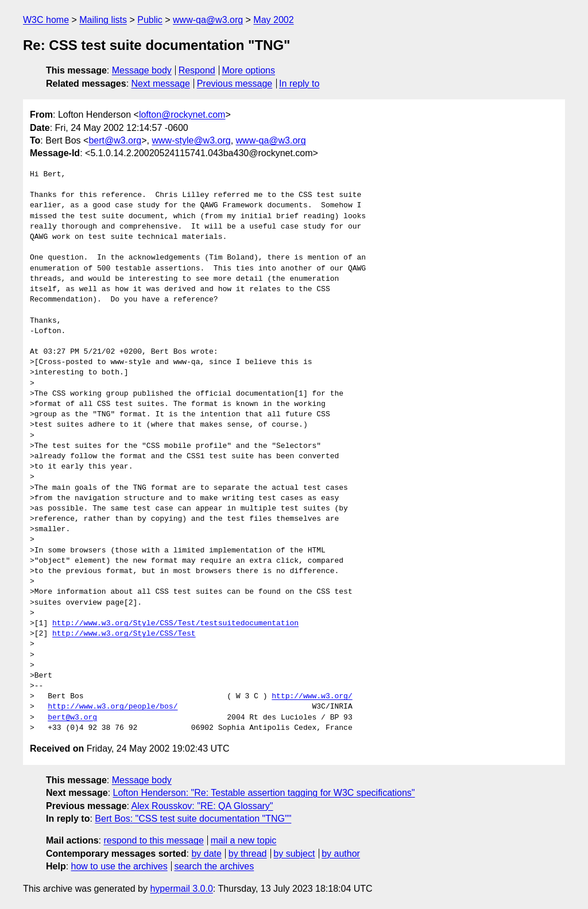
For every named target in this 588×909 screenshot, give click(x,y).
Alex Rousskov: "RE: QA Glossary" (202, 806)
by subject (294, 854)
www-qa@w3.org (208, 20)
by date (206, 854)
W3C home (46, 20)
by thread (248, 854)
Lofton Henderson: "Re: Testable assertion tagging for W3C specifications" (264, 793)
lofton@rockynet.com (182, 115)
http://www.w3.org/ (312, 697)
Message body (142, 70)
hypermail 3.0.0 (181, 889)
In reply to (299, 84)
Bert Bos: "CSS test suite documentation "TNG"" (193, 819)
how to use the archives (119, 866)
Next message (161, 84)
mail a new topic (244, 840)
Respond (197, 70)
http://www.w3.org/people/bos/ (113, 707)
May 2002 (273, 20)
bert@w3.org (115, 140)
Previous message (235, 84)
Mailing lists (103, 20)
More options (249, 70)
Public (150, 20)
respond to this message (153, 840)
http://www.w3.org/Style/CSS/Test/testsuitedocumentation (175, 624)
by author (341, 854)
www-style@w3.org (191, 140)
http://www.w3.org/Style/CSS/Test (124, 634)
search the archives (214, 866)
